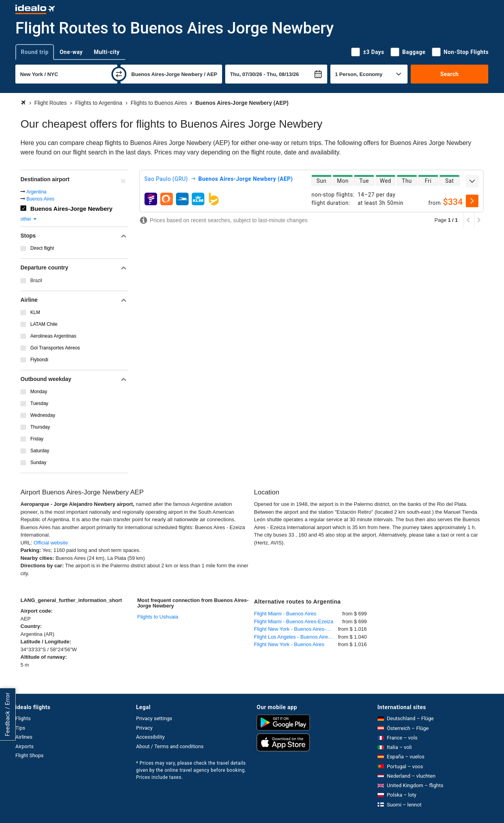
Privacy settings (154, 718)
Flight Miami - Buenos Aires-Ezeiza (294, 621)
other (29, 219)
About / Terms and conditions (170, 746)
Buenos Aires (40, 199)
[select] (472, 201)
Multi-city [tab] (107, 52)
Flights (23, 718)
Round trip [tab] (35, 52)
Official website (51, 543)
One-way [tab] (71, 52)
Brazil (36, 281)
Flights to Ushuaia (158, 617)
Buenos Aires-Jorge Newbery (71, 209)
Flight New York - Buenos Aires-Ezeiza (296, 629)
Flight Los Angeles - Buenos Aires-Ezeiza (296, 637)
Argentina (36, 192)
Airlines (24, 737)
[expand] (472, 181)
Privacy (145, 728)
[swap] (119, 74)
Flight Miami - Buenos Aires (285, 614)
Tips (20, 728)
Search (449, 74)
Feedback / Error (7, 714)
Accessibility (151, 737)
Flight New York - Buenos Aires (289, 644)
